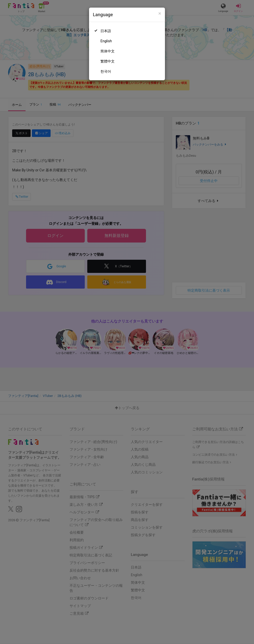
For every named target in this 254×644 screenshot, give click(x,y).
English (106, 41)
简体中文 (108, 51)
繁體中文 (108, 61)
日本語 (106, 31)
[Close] (160, 14)
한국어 (106, 71)
